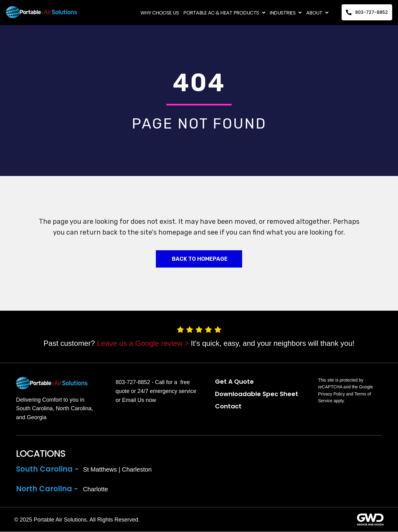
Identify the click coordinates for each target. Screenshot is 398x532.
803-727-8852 (133, 383)
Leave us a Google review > (143, 343)
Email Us (133, 400)
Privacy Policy (331, 394)
